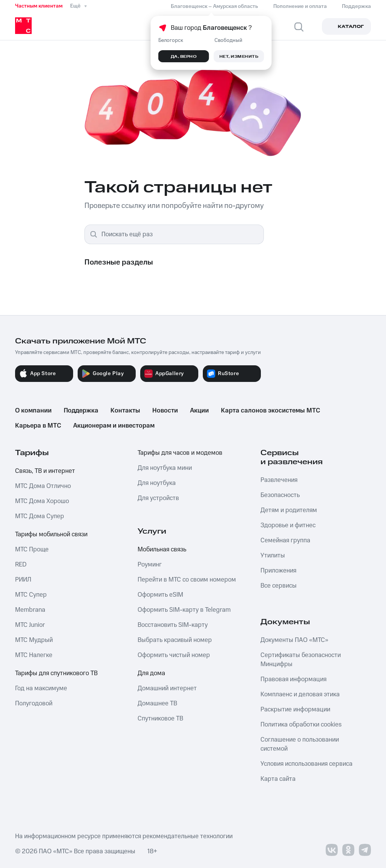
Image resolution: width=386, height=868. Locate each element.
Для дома (151, 673)
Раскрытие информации (295, 709)
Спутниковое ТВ (160, 719)
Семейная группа (285, 540)
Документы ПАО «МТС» (294, 640)
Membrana (30, 610)
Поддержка (81, 411)
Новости (165, 411)
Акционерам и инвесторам (114, 426)
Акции (199, 411)
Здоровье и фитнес (288, 525)
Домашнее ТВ (157, 703)
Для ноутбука (157, 483)
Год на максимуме (41, 688)
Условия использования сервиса (306, 764)
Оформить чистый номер (174, 655)
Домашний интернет (167, 688)
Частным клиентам (39, 6)
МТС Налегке (34, 655)
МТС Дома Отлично (43, 486)
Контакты (125, 411)
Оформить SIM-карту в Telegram (184, 610)
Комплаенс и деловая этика (300, 694)
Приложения (278, 571)
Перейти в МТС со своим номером (187, 580)
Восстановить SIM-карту (173, 625)
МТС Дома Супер (40, 516)
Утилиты (273, 556)
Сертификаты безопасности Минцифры (301, 660)
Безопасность (280, 495)
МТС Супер (31, 595)
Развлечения (279, 480)
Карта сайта (278, 779)
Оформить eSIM (160, 595)
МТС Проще (32, 549)
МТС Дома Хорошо (42, 501)
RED (21, 565)
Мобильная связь (162, 549)
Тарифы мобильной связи (51, 534)
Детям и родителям (289, 510)
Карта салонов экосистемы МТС (270, 411)
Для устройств (158, 498)
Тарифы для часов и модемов (180, 453)
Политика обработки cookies (301, 725)
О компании (33, 411)
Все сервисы (279, 586)
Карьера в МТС (38, 426)
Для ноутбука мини (165, 468)
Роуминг (150, 565)
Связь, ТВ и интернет (45, 471)
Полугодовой (34, 703)
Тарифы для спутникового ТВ (56, 673)
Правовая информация (293, 679)
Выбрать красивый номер (175, 640)
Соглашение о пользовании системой (300, 744)
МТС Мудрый (34, 640)
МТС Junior (30, 625)
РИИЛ (23, 580)
